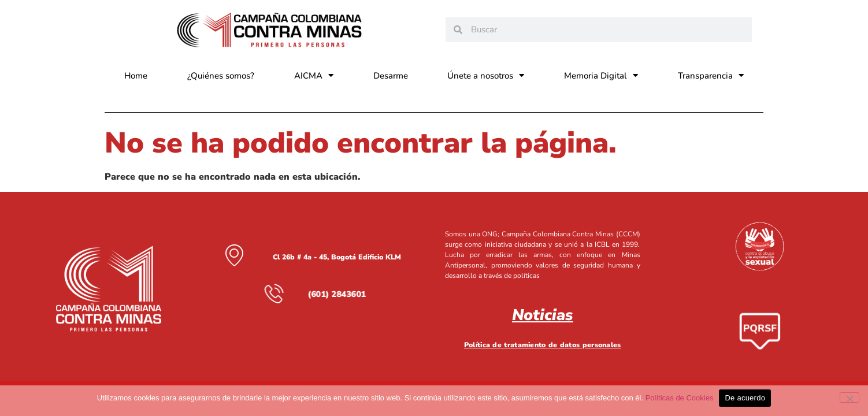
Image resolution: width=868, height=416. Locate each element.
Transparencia (711, 75)
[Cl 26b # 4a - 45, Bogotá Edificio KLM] (234, 255)
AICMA (314, 75)
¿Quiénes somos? (221, 76)
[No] (850, 398)
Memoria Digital (601, 75)
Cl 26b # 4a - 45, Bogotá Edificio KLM (336, 257)
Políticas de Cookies (680, 398)
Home (136, 76)
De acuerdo (745, 398)
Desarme (391, 76)
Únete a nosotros (486, 75)
